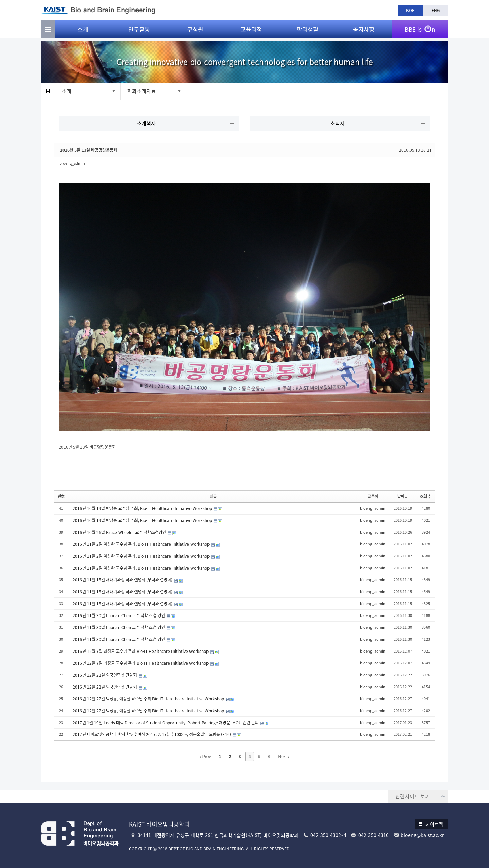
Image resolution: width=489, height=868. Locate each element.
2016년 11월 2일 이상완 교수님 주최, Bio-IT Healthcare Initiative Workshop (142, 543)
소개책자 (147, 124)
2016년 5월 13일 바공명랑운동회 (89, 150)
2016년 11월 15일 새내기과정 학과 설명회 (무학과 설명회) (124, 579)
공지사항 (364, 31)
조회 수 (425, 495)
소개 (83, 31)
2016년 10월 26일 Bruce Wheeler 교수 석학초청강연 (121, 532)
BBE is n (420, 28)
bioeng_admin (73, 164)
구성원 (195, 31)
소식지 (337, 124)
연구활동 (139, 31)
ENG (436, 10)
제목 (213, 495)
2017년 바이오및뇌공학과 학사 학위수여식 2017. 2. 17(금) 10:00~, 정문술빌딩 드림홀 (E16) (153, 734)
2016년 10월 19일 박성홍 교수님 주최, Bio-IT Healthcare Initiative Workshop (143, 508)
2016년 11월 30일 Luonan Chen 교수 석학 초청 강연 (120, 615)
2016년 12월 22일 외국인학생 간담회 (106, 674)
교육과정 (251, 31)
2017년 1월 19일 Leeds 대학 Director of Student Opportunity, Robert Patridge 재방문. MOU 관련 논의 (167, 722)
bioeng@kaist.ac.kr (422, 834)
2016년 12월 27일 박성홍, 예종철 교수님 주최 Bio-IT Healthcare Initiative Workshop (150, 698)
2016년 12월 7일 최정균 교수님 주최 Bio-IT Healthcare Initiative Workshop (142, 650)
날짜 (402, 495)
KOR (410, 10)
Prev (205, 756)
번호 (62, 495)
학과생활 (308, 31)
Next (284, 756)
